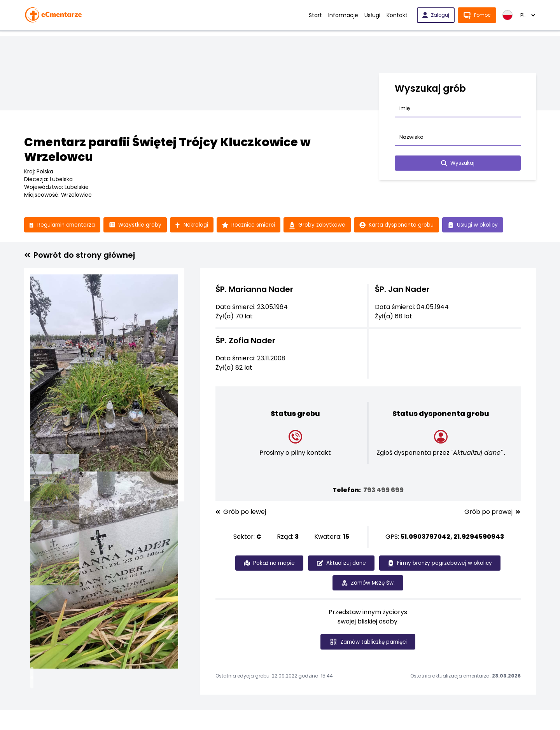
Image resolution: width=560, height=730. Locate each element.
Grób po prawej (492, 512)
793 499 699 (383, 490)
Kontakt (397, 15)
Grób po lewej (241, 512)
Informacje (343, 15)
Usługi (372, 15)
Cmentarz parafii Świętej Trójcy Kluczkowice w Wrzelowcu (167, 150)
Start (315, 15)
